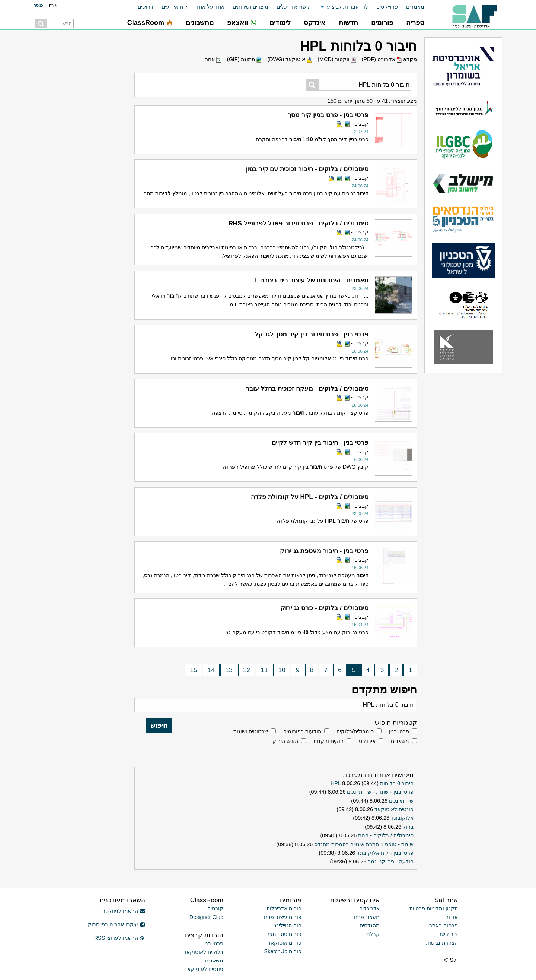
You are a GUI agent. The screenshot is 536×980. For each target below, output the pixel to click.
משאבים (400, 741)
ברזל (408, 827)
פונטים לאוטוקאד (394, 809)
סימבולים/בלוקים (355, 731)
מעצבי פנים (367, 917)
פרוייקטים (387, 7)
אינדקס (367, 741)
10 (282, 670)
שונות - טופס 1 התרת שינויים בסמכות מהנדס (364, 844)
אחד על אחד (210, 7)
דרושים (146, 7)
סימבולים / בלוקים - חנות (386, 835)
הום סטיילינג (288, 926)
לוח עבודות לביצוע (347, 7)
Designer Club (206, 917)
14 (211, 670)
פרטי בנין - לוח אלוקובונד (385, 853)
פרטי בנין (399, 731)
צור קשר (448, 934)
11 (264, 670)
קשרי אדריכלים (293, 7)
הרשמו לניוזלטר (124, 911)
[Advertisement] (74, 149)
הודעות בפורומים (302, 731)
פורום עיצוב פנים (283, 917)
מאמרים (415, 7)
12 (247, 670)
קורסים (215, 908)
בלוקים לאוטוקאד (203, 952)
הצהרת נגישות (442, 943)
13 (229, 670)
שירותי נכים (401, 801)
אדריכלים (369, 908)
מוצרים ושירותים (251, 7)
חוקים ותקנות (328, 741)
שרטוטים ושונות (251, 731)
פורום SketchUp (283, 951)
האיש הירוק (285, 741)
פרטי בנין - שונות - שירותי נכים (380, 792)
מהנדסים (370, 926)
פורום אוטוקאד (285, 943)
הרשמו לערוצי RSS (120, 938)
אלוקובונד (402, 818)
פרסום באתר (444, 926)
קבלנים (371, 934)
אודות (452, 917)
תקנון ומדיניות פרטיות (434, 908)
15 (193, 670)
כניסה (38, 5)
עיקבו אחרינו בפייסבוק (117, 924)
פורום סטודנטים (284, 934)
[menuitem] (411, 7)
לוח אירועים (175, 7)
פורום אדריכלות (284, 908)
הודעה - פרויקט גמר (391, 862)
